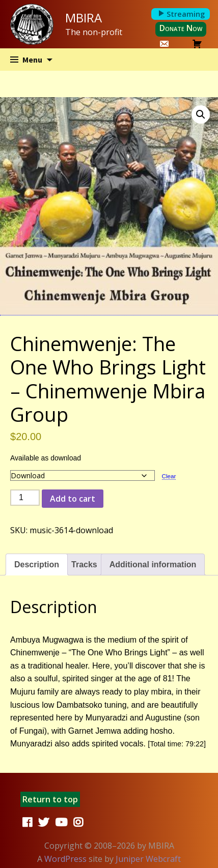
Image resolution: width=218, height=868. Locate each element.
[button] (201, 114)
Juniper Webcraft (148, 859)
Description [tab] (37, 565)
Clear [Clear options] (169, 476)
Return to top (50, 799)
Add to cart (73, 499)
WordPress (65, 859)
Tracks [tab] (84, 565)
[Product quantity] (25, 498)
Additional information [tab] (153, 565)
